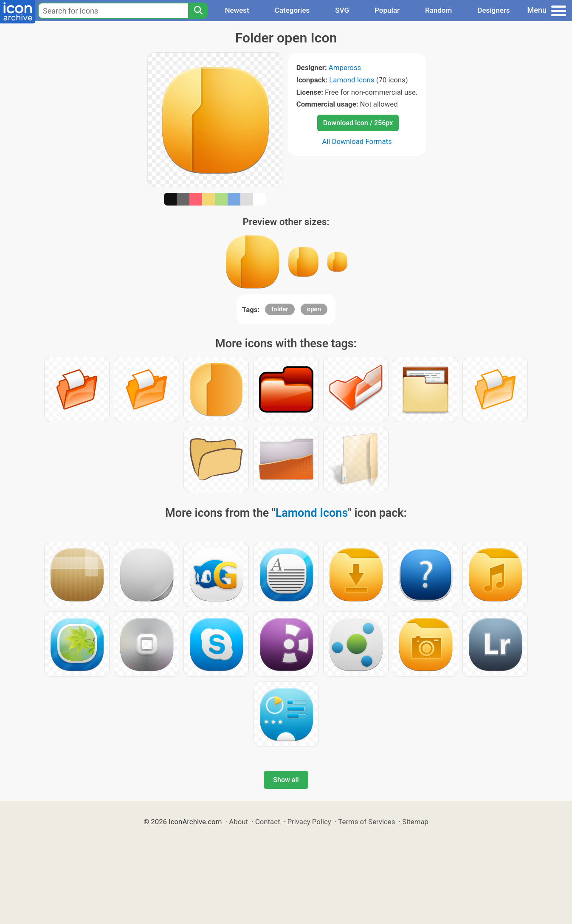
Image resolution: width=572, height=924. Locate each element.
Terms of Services (366, 822)
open (314, 309)
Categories (292, 10)
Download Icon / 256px (358, 123)
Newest (237, 10)
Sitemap (415, 822)
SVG (342, 10)
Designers (493, 10)
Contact (268, 822)
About (238, 822)
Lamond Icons (352, 80)
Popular (387, 10)
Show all (286, 780)
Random (438, 10)
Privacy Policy (309, 822)
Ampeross (345, 68)
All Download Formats (357, 141)
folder (280, 309)
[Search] (198, 11)
